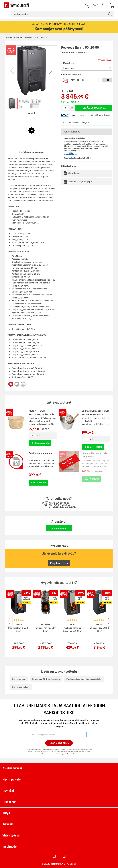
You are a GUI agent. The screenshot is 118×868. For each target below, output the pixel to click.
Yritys (6, 813)
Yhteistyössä (11, 835)
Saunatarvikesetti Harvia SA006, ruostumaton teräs (95, 414)
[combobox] (63, 14)
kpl (38, 435)
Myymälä (8, 791)
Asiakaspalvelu (12, 768)
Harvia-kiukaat (19, 679)
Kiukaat (29, 37)
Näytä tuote (38, 482)
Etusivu (10, 37)
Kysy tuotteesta (59, 563)
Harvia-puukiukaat (21, 687)
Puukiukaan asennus (40, 453)
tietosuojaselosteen (63, 754)
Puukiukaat (40, 37)
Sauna (19, 37)
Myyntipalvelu (12, 779)
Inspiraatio (10, 847)
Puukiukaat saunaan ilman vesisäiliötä (84, 679)
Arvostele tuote (59, 528)
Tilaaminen (9, 802)
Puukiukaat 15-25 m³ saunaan (46, 679)
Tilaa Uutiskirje (59, 743)
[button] (83, 80)
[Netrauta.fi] (16, 5)
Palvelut (8, 824)
